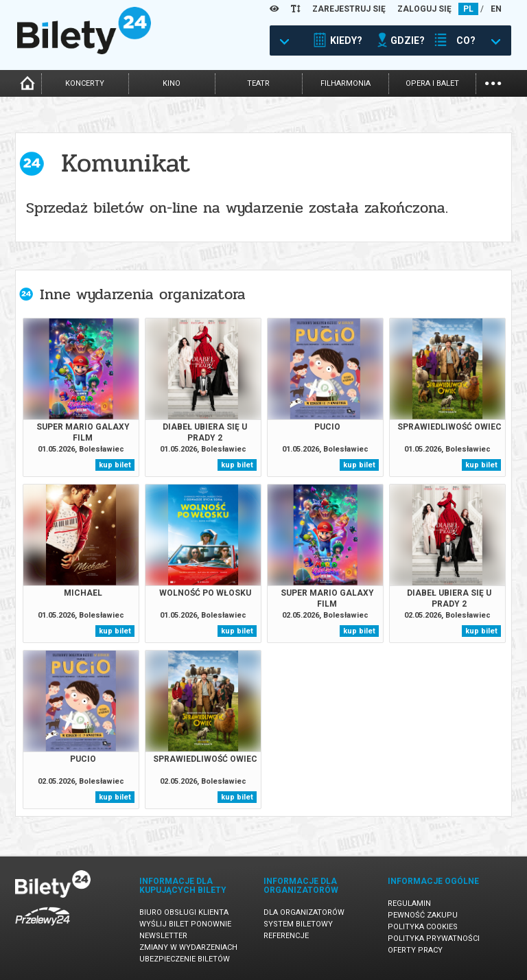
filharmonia (346, 83)
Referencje (286, 936)
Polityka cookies (423, 927)
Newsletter (163, 936)
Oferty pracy (415, 950)
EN (496, 9)
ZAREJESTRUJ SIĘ (349, 9)
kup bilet (115, 465)
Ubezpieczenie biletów (185, 959)
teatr (258, 83)
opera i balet (432, 83)
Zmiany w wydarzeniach (188, 947)
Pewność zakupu (423, 915)
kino (172, 83)
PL (468, 9)
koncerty (85, 83)
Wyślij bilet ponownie (185, 924)
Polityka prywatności (434, 938)
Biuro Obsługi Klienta (184, 912)
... (493, 82)
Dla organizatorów (304, 912)
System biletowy (298, 924)
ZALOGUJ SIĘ (424, 9)
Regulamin (409, 903)
